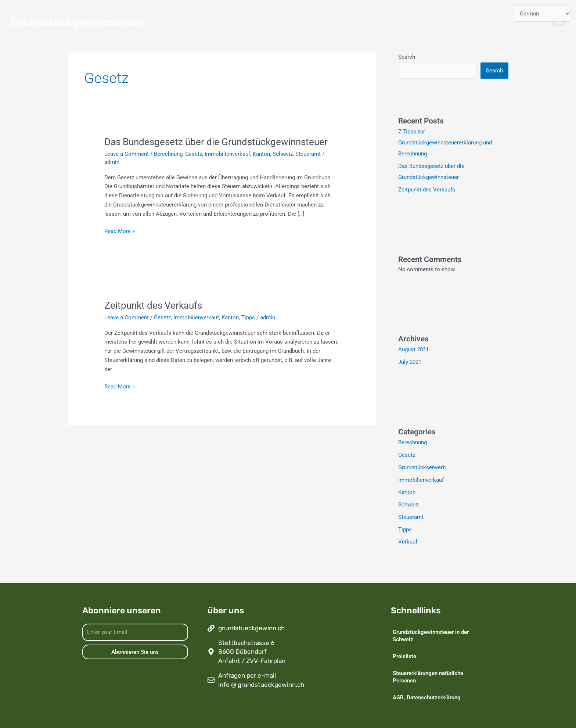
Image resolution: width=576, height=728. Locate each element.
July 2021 (410, 362)
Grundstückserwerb (422, 467)
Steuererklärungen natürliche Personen (428, 677)
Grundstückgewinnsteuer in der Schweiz (431, 636)
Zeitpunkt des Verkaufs (153, 305)
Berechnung (168, 154)
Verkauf (408, 542)
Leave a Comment (127, 154)
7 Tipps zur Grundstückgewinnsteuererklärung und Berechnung (445, 143)
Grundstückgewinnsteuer (77, 22)
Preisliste (404, 656)
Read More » (120, 231)
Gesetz (194, 154)
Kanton (261, 154)
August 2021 (413, 349)
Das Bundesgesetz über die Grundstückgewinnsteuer (216, 142)
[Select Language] (542, 14)
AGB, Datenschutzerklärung (427, 697)
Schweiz (283, 154)
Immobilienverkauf (227, 154)
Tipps (248, 318)
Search (407, 57)
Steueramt (308, 154)
